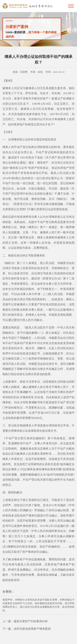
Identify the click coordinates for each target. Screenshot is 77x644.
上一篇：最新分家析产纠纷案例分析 (25, 621)
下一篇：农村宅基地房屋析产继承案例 (27, 629)
